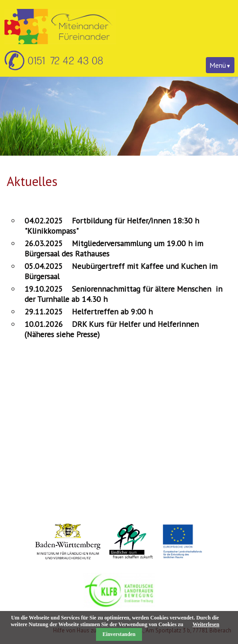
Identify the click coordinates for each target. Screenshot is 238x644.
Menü (218, 65)
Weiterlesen (206, 624)
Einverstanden (119, 634)
